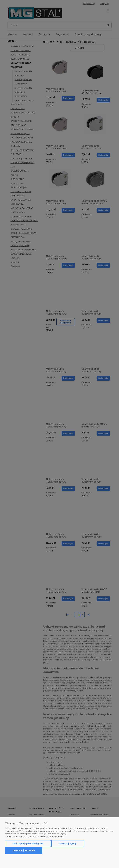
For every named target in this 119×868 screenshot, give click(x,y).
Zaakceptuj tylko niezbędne (28, 843)
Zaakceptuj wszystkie (24, 850)
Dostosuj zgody (68, 843)
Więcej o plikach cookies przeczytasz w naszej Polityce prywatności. (35, 836)
